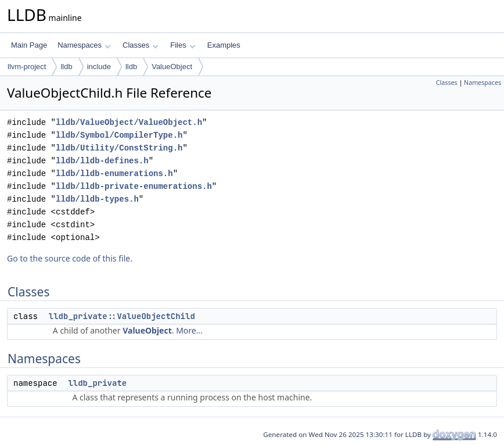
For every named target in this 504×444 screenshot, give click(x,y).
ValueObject (172, 67)
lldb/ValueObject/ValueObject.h (129, 122)
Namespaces (84, 45)
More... (189, 330)
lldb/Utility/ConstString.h (119, 148)
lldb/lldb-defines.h (102, 161)
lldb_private (97, 383)
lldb (66, 67)
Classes (141, 45)
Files (183, 45)
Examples (224, 45)
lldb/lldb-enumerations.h (114, 173)
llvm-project (27, 67)
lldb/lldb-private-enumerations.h (134, 186)
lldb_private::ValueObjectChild (122, 316)
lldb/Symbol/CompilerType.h (119, 135)
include (99, 67)
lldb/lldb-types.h (97, 199)
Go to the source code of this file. (70, 258)
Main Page (29, 45)
